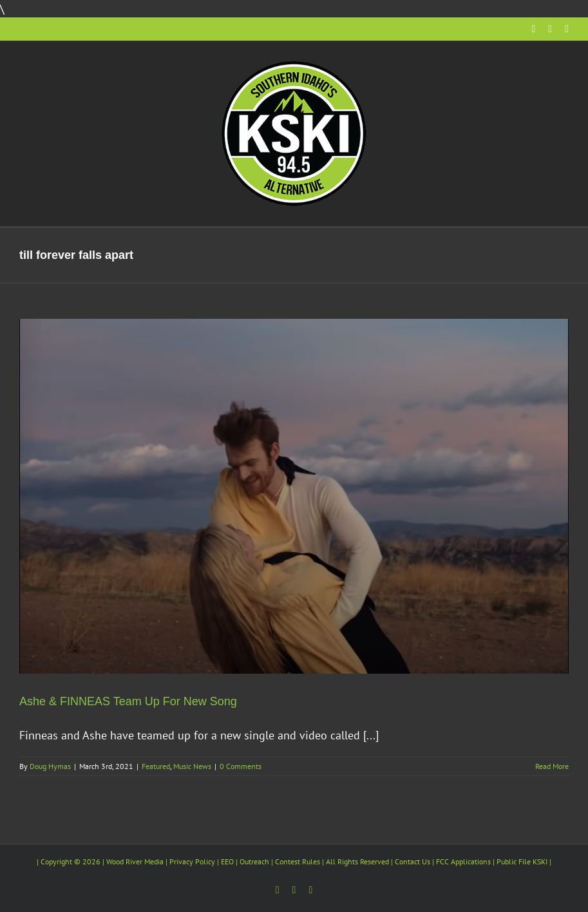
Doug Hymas (50, 766)
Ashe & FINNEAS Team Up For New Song (128, 701)
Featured (156, 766)
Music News (192, 766)
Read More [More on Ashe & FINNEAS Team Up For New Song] (552, 766)
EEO (227, 861)
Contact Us (413, 861)
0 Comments (241, 766)
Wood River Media (135, 861)
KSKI (540, 861)
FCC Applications (463, 861)
